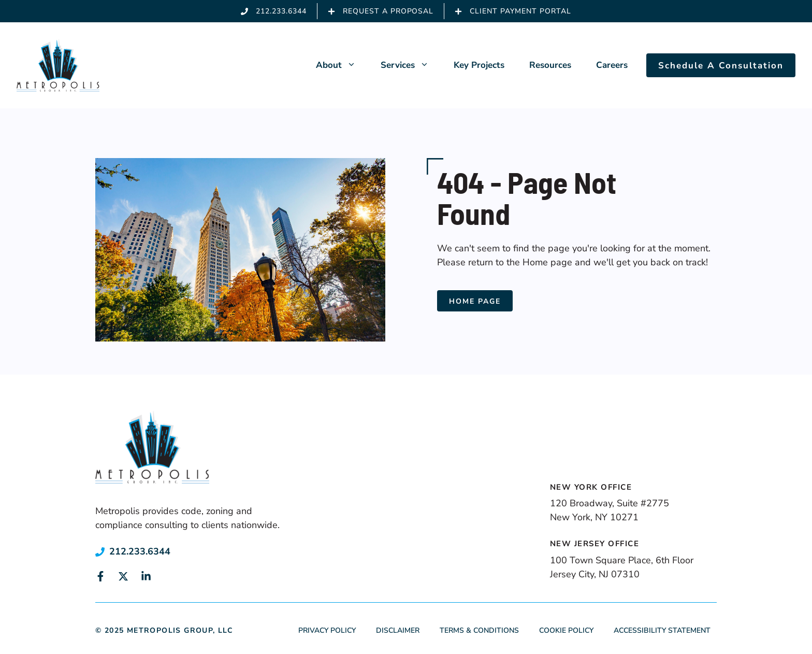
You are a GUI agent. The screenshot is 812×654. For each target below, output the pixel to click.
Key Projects (479, 65)
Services (411, 65)
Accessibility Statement (662, 630)
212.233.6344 (140, 551)
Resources (550, 65)
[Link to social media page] (100, 576)
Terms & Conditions (479, 630)
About (342, 65)
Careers (612, 65)
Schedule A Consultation (721, 66)
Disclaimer (398, 630)
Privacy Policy (327, 630)
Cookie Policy (566, 630)
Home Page (475, 301)
